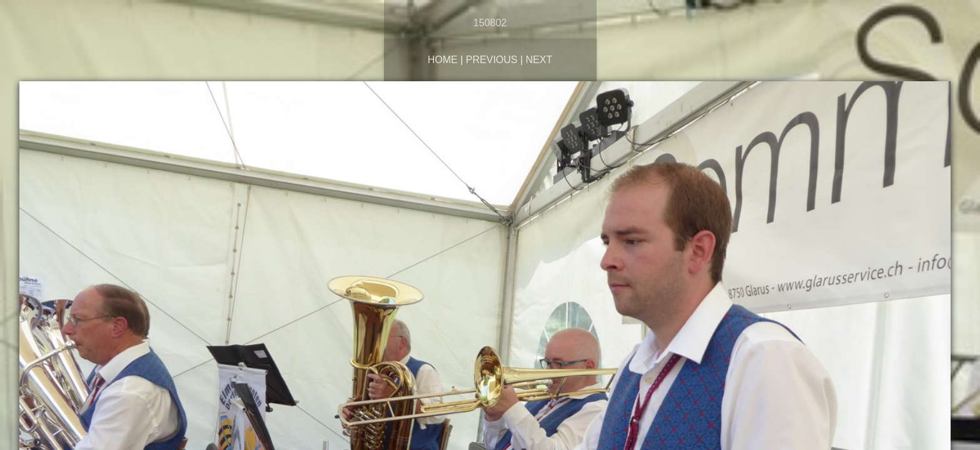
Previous (492, 60)
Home (443, 60)
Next (539, 60)
